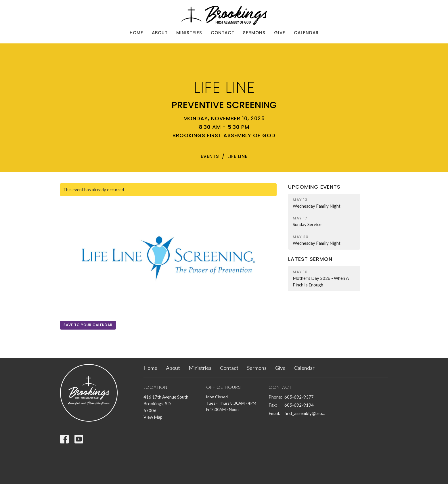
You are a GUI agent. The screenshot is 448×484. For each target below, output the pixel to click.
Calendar (306, 33)
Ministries (189, 33)
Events (210, 156)
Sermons (254, 33)
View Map (153, 417)
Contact (223, 33)
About (160, 33)
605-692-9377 (299, 397)
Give (280, 33)
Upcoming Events (314, 187)
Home (136, 33)
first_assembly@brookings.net (305, 413)
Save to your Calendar (88, 325)
